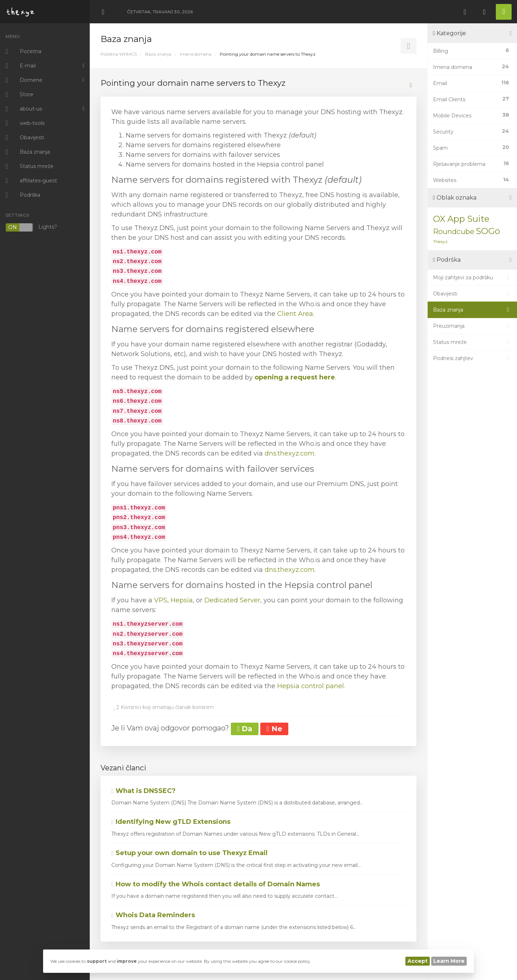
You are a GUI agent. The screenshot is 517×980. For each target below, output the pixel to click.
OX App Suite (461, 219)
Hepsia (182, 600)
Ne (274, 729)
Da (245, 729)
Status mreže (472, 342)
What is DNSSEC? (143, 791)
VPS (161, 600)
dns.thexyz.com (290, 453)
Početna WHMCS (119, 54)
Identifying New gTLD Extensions (171, 822)
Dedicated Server (232, 600)
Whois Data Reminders (153, 915)
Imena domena (196, 54)
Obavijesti (472, 294)
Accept (418, 961)
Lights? (31, 227)
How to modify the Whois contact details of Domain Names (216, 884)
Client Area (295, 314)
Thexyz (440, 241)
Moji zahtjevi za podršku (472, 277)
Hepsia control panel (311, 686)
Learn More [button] (449, 961)
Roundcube (454, 232)
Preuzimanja (472, 326)
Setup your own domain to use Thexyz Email (189, 853)
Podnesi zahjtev (472, 358)
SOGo (488, 231)
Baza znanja (158, 54)
